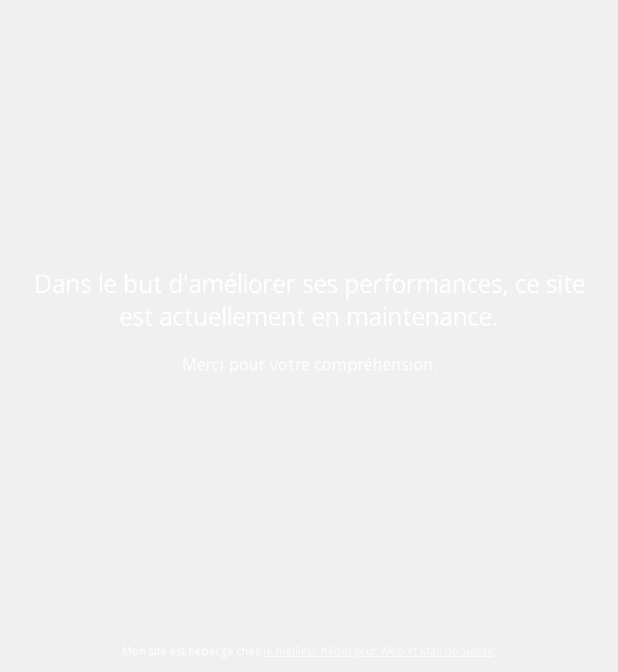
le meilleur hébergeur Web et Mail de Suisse (379, 651)
